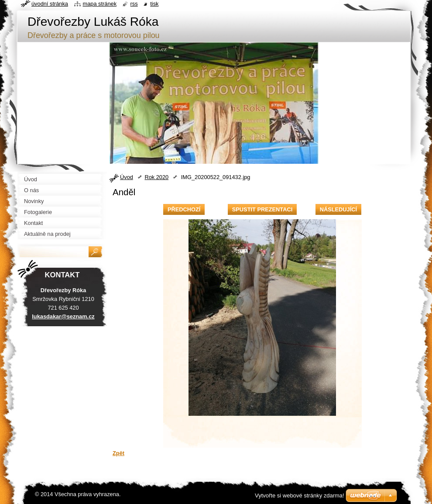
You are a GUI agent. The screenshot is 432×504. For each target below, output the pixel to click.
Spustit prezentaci (262, 209)
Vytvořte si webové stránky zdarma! (300, 495)
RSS (134, 4)
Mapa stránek (100, 4)
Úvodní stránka (50, 4)
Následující (338, 209)
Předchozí (184, 209)
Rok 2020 (156, 177)
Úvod (127, 177)
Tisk (154, 4)
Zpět (118, 453)
